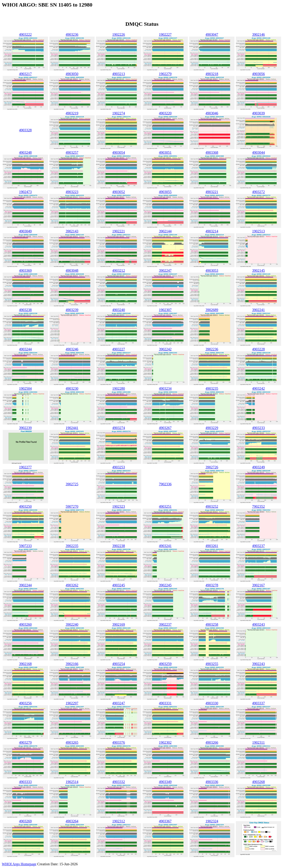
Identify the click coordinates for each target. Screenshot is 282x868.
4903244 (25, 349)
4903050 (72, 74)
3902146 (258, 34)
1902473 (25, 192)
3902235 (72, 546)
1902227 (165, 34)
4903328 (25, 130)
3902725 (72, 484)
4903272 (258, 192)
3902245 (165, 585)
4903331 (165, 703)
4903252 (212, 506)
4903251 (165, 506)
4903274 (119, 428)
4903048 (72, 270)
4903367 (165, 821)
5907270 (72, 506)
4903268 (258, 782)
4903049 (25, 231)
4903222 (25, 34)
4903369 (25, 270)
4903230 (72, 388)
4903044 (258, 152)
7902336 (165, 484)
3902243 (258, 664)
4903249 (258, 467)
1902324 (212, 821)
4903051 (165, 152)
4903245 (119, 585)
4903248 (25, 152)
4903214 (212, 231)
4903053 (212, 270)
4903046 (212, 113)
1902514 (72, 782)
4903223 (72, 192)
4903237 (258, 546)
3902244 (25, 585)
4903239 (72, 310)
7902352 (258, 506)
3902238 (119, 546)
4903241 (165, 546)
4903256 (25, 703)
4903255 (212, 664)
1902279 (165, 74)
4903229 (212, 428)
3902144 (165, 231)
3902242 (165, 349)
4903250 (25, 506)
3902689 (212, 310)
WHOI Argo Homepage (19, 864)
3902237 (165, 624)
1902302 (165, 742)
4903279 (25, 742)
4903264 (72, 821)
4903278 (212, 585)
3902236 (212, 349)
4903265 (72, 742)
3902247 (165, 270)
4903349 (165, 782)
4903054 (119, 152)
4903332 (119, 782)
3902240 (72, 624)
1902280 (119, 388)
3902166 (72, 664)
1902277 (25, 467)
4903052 (119, 192)
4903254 (119, 664)
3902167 (258, 585)
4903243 (258, 624)
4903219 (72, 113)
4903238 (25, 310)
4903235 (212, 388)
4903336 (212, 782)
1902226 (119, 34)
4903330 (212, 703)
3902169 (119, 624)
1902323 (119, 506)
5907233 (25, 546)
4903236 (72, 34)
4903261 (212, 546)
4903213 (119, 74)
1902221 (119, 231)
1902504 (25, 388)
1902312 (119, 821)
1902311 (258, 742)
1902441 (72, 428)
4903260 (25, 624)
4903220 (165, 113)
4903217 (25, 74)
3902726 (212, 467)
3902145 (258, 270)
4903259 (165, 664)
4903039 (258, 113)
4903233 (258, 428)
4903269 (25, 821)
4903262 (72, 585)
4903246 (72, 349)
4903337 (258, 703)
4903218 (212, 74)
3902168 (25, 664)
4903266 (212, 742)
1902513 (258, 231)
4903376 (119, 742)
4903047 (212, 34)
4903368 (212, 152)
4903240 (119, 310)
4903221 (212, 192)
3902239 (25, 428)
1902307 (165, 310)
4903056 (258, 74)
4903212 (119, 270)
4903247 (119, 703)
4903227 (119, 349)
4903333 (25, 782)
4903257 (72, 152)
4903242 (258, 388)
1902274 (119, 113)
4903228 (258, 349)
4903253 (119, 467)
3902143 (72, 231)
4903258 (212, 624)
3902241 (258, 310)
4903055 (165, 192)
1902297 (72, 703)
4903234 (165, 388)
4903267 (165, 428)
